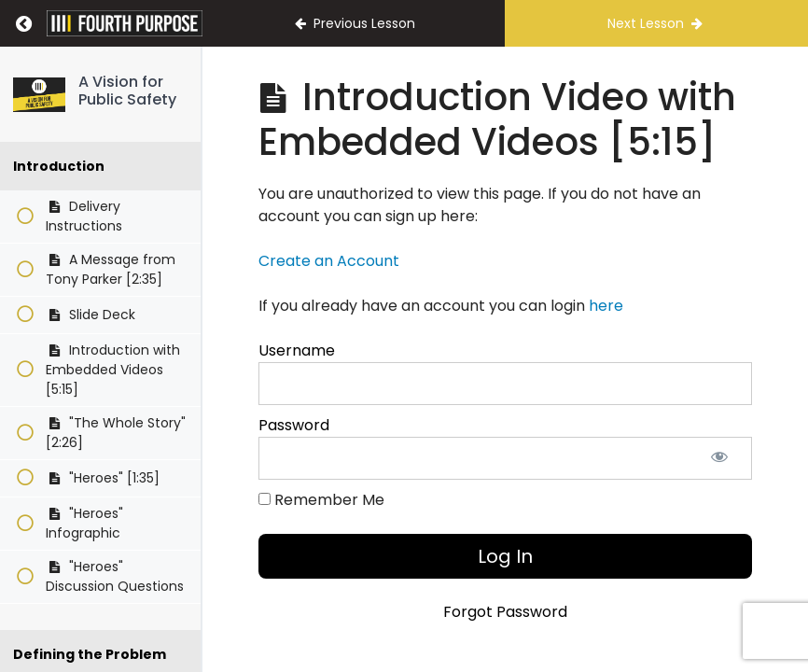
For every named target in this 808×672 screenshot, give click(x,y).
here (606, 306)
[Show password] (719, 458)
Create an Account (329, 261)
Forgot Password (505, 612)
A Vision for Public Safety (127, 91)
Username (297, 350)
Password (294, 425)
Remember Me (321, 500)
